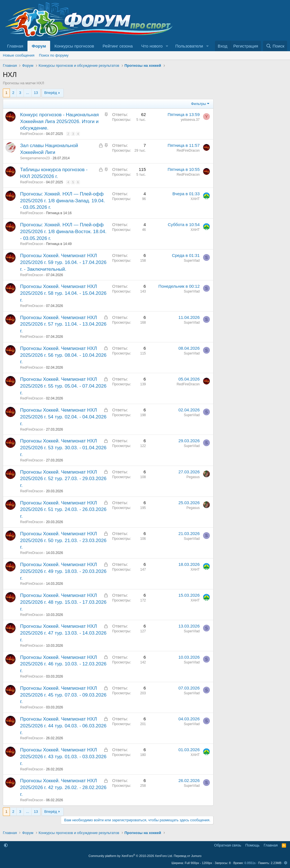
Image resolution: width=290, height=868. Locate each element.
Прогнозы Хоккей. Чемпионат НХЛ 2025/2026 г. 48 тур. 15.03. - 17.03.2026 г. (63, 602)
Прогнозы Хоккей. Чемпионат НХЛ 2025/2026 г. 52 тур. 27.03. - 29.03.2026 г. (63, 479)
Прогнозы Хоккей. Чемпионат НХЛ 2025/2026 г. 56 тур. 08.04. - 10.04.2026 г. (63, 355)
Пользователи (189, 46)
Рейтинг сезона (118, 46)
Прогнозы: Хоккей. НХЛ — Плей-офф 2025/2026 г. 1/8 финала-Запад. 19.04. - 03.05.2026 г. (62, 201)
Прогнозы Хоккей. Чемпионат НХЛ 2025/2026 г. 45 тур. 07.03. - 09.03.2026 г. (63, 695)
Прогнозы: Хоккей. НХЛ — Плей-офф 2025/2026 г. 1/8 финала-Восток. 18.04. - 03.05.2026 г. (63, 232)
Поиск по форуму (54, 55)
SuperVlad (192, 261)
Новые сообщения (19, 55)
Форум (39, 46)
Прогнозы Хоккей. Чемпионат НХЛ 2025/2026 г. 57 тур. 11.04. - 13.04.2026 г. (63, 324)
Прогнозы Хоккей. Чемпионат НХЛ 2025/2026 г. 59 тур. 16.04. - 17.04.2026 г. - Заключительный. (63, 262)
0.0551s (250, 863)
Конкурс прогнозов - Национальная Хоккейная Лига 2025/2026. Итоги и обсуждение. (59, 122)
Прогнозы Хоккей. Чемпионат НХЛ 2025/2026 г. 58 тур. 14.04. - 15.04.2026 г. (63, 293)
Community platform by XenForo (131, 856)
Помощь (252, 845)
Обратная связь (228, 845)
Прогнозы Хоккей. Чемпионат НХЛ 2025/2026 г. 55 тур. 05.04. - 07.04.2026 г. (63, 386)
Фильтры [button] (198, 104)
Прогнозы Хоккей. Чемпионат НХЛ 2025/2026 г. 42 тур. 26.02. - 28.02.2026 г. (63, 788)
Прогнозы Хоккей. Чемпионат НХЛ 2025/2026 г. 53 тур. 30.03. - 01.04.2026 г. (63, 448)
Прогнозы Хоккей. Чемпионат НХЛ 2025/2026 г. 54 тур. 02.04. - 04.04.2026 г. (63, 417)
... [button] (28, 93)
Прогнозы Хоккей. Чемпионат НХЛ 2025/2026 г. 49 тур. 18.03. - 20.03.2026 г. (63, 571)
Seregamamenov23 (35, 158)
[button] (167, 46)
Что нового (152, 46)
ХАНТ (195, 199)
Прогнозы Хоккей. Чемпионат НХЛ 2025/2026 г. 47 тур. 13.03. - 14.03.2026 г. (63, 633)
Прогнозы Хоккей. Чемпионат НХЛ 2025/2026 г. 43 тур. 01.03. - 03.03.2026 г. (63, 757)
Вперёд (51, 93)
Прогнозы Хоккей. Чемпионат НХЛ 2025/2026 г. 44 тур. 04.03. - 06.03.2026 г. (63, 726)
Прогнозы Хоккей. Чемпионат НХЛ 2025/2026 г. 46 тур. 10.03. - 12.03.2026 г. (63, 664)
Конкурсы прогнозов (74, 46)
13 (36, 93)
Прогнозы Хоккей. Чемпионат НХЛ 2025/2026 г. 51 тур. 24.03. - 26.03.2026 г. (63, 510)
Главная (15, 46)
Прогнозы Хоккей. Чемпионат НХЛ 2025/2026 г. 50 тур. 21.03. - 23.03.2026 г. (63, 541)
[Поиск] (275, 46)
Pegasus (193, 477)
